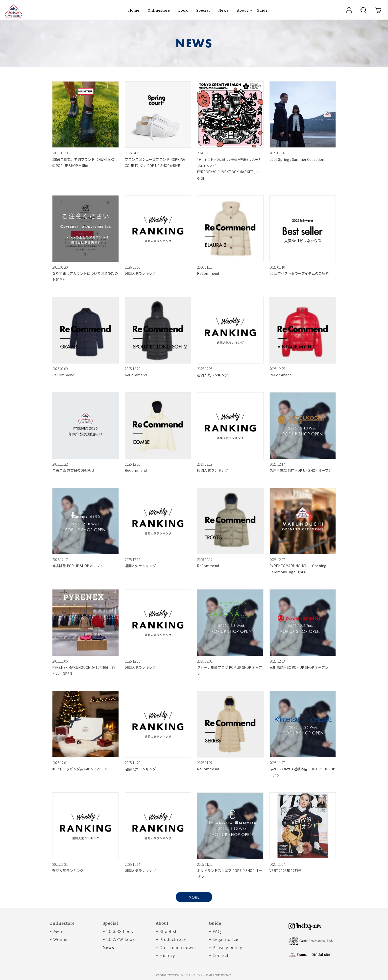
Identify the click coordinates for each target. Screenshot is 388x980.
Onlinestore (62, 923)
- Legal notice (224, 939)
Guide (215, 923)
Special (110, 923)
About (162, 923)
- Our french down (175, 948)
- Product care (171, 939)
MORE (194, 897)
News (109, 948)
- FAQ (215, 931)
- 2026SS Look (118, 931)
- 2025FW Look (119, 939)
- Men (56, 931)
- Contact (219, 955)
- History (165, 955)
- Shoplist (166, 931)
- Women (59, 939)
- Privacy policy (226, 948)
